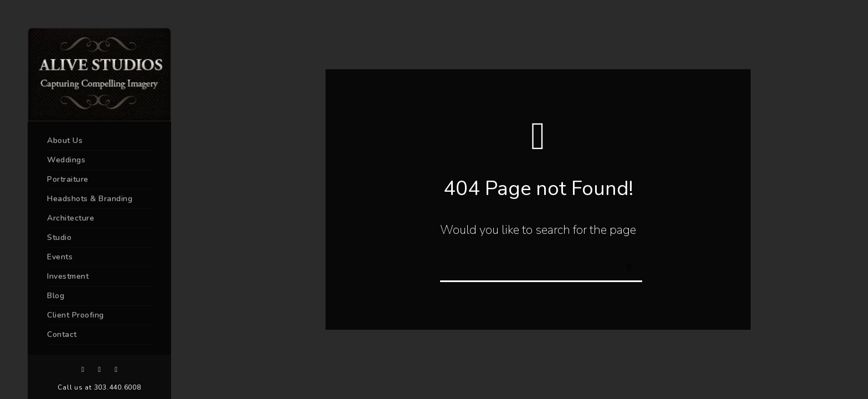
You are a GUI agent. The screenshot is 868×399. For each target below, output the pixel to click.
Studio (59, 237)
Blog (56, 296)
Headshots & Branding (90, 199)
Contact (62, 334)
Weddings (66, 160)
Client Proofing (76, 315)
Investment (68, 276)
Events (60, 257)
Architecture (71, 218)
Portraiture (68, 179)
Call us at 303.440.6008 (99, 387)
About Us (65, 140)
